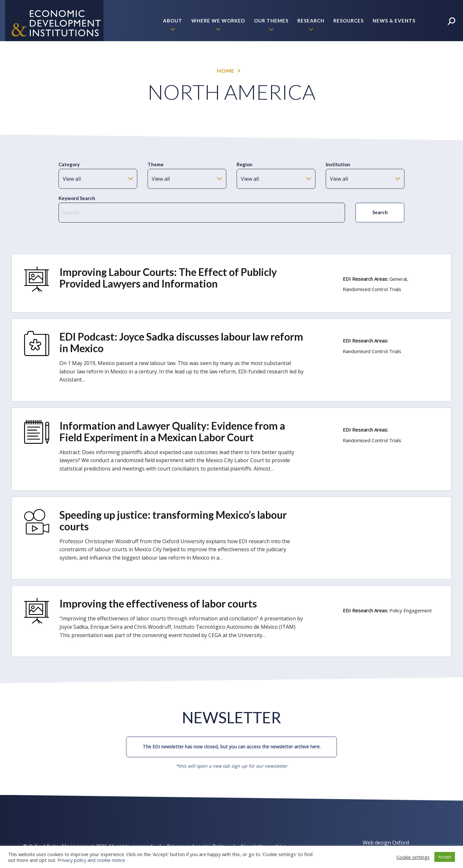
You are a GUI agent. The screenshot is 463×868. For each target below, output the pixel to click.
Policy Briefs (396, 62)
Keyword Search (77, 198)
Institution (338, 164)
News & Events (394, 21)
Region (245, 164)
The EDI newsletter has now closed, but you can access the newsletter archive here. (232, 747)
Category (69, 164)
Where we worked (218, 21)
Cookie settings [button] (413, 857)
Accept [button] (445, 857)
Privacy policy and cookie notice (91, 860)
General (398, 279)
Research (311, 21)
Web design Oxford (386, 843)
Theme (156, 164)
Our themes (271, 21)
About (173, 21)
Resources (349, 21)
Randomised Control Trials (372, 289)
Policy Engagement (411, 610)
